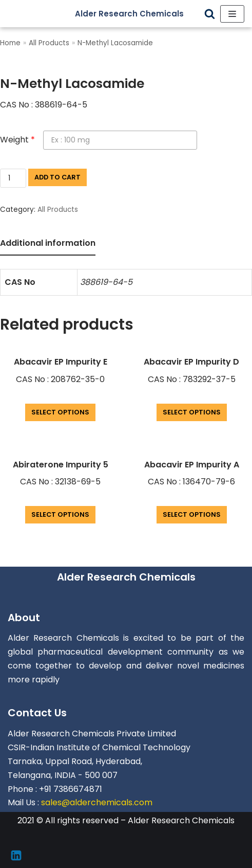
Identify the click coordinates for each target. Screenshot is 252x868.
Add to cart (57, 177)
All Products (49, 43)
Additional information (48, 243)
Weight (17, 140)
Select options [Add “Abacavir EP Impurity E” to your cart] (60, 412)
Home (10, 43)
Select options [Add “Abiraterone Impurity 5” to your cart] (60, 514)
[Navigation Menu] (232, 14)
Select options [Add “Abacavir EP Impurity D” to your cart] (192, 412)
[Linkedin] (16, 855)
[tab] (48, 244)
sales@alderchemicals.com (97, 802)
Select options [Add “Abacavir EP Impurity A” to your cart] (192, 514)
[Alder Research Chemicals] (137, 14)
